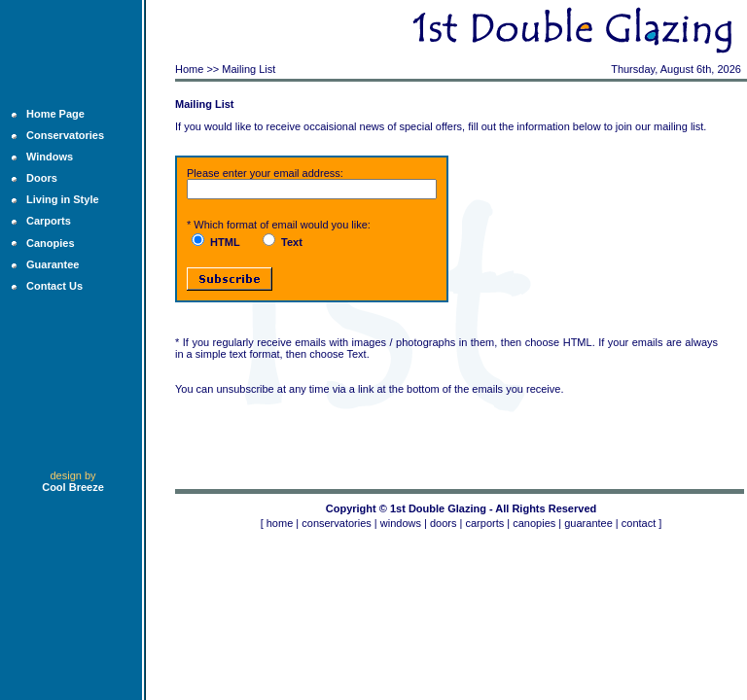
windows (401, 523)
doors (444, 523)
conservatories (337, 523)
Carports (49, 221)
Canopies (51, 243)
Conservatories (65, 135)
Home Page (55, 114)
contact (639, 523)
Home (189, 69)
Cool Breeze (73, 487)
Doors (42, 178)
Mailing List (249, 69)
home (280, 523)
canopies (534, 523)
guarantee (588, 523)
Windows (50, 157)
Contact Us (54, 286)
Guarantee (53, 264)
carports (484, 523)
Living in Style (63, 199)
